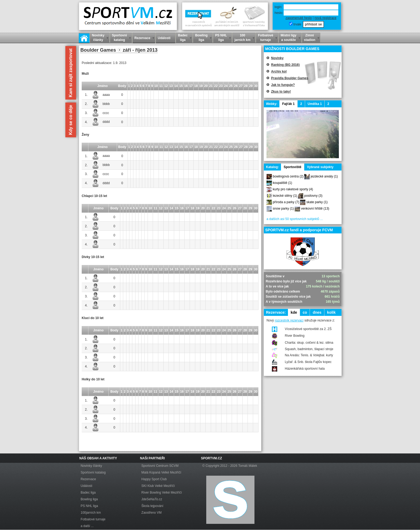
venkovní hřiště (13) (315, 209)
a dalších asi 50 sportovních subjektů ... (295, 219)
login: (278, 7)
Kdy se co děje (71, 120)
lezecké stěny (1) (285, 196)
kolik (331, 312)
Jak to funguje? (283, 85)
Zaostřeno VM (151, 513)
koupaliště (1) (282, 183)
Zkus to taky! (281, 92)
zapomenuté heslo (299, 18)
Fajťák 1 (288, 104)
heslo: (279, 13)
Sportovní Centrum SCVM (160, 466)
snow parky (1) (283, 209)
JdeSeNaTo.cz (152, 499)
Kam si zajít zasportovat (71, 73)
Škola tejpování (152, 506)
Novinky (277, 58)
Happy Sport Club (154, 479)
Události (86, 486)
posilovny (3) (313, 196)
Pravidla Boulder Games (290, 78)
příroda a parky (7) (286, 202)
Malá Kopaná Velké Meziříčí (161, 472)
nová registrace (325, 18)
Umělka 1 (315, 104)
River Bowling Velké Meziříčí (162, 493)
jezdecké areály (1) (324, 176)
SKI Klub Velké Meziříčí (158, 486)
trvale (297, 24)
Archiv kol (279, 71)
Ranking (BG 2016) (285, 65)
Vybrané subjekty (320, 167)
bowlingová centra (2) (288, 176)
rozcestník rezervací (289, 320)
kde (294, 312)
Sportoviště (292, 167)
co (305, 312)
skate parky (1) (317, 202)
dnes (317, 312)
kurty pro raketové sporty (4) (293, 189)
